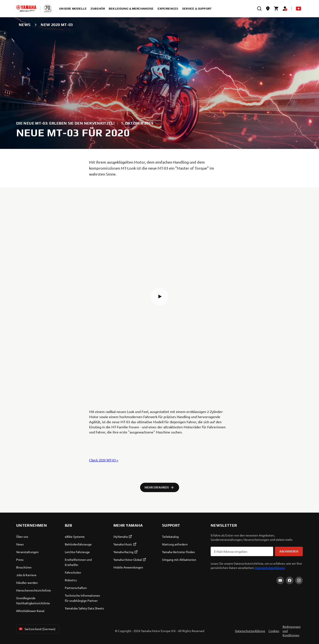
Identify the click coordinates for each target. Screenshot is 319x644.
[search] (259, 9)
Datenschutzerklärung (270, 568)
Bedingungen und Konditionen (292, 631)
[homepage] (26, 9)
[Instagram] (299, 580)
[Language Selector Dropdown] (299, 9)
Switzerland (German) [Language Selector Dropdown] (37, 629)
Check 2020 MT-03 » (104, 460)
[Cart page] (276, 9)
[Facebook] (290, 580)
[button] (159, 297)
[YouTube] (280, 580)
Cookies (274, 631)
